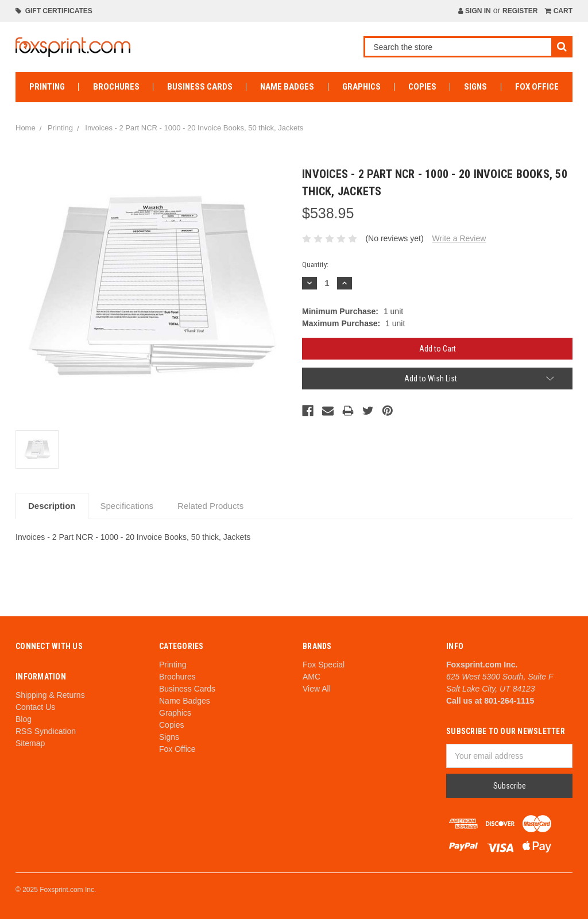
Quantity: (315, 264)
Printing (47, 87)
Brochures (116, 87)
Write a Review (459, 238)
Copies (422, 87)
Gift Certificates (54, 11)
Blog (24, 719)
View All (317, 689)
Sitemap (30, 743)
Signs (475, 87)
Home (26, 128)
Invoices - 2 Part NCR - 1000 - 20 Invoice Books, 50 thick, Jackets (194, 128)
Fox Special (324, 665)
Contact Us (35, 707)
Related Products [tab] (210, 506)
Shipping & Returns (50, 695)
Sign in (475, 11)
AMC (312, 677)
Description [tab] (52, 506)
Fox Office (537, 87)
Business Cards (200, 87)
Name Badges (287, 87)
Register (520, 11)
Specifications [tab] (127, 506)
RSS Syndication (46, 731)
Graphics (361, 87)
